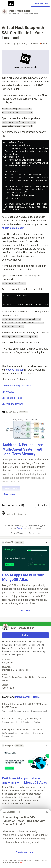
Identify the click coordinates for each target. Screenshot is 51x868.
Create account (40, 4)
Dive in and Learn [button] (26, 852)
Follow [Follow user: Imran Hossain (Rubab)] (26, 635)
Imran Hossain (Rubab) (20, 11)
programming (20, 44)
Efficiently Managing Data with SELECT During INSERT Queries (25, 708)
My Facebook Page (12, 398)
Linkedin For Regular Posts (16, 386)
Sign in (20, 528)
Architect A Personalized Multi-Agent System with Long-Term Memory (23, 449)
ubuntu (44, 44)
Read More (9, 494)
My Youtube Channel (13, 404)
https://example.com (13, 228)
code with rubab (15, 370)
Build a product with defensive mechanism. (25, 733)
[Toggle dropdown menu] (47, 412)
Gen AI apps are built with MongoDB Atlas (23, 577)
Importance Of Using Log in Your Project (25, 720)
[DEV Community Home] (11, 4)
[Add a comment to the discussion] (28, 516)
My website (8, 392)
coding (7, 44)
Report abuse (34, 533)
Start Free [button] (25, 611)
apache (34, 44)
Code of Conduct (18, 533)
